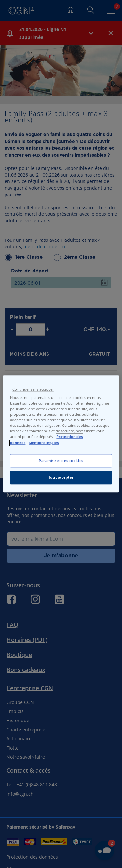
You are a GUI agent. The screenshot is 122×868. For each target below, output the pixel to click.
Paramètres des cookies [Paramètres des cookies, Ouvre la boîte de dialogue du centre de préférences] (61, 461)
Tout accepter (61, 478)
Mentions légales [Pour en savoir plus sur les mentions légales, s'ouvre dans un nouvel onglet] (44, 443)
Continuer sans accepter (33, 389)
